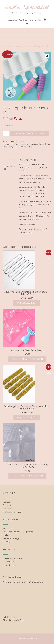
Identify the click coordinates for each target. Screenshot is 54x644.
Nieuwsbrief (8, 509)
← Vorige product (14, 46)
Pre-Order (7, 542)
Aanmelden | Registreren (18, 20)
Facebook (7, 505)
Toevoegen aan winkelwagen (29, 134)
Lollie (10, 147)
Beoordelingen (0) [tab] (10, 167)
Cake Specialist (27, 8)
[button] (47, 56)
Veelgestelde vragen (11, 538)
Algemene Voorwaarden (13, 558)
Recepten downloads (12, 512)
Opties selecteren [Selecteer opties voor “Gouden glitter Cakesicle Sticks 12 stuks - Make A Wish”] (27, 417)
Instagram (7, 502)
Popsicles (34, 144)
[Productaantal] (6, 134)
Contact (6, 535)
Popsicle (17, 147)
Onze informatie (9, 565)
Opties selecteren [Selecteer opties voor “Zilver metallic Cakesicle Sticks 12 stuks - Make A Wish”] (27, 303)
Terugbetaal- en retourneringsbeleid (18, 532)
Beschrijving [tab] (10, 160)
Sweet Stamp (44, 144)
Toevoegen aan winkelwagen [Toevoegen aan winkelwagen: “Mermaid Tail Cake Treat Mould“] (27, 359)
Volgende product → (38, 46)
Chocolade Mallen (22, 144)
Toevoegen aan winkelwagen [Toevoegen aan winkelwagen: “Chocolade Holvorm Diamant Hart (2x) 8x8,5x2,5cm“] (27, 476)
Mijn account (8, 528)
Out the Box (32, 638)
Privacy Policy (9, 562)
